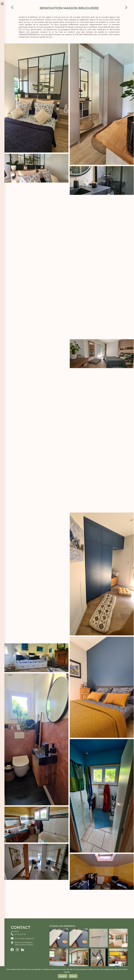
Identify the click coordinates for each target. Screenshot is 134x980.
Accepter (63, 976)
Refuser (73, 976)
